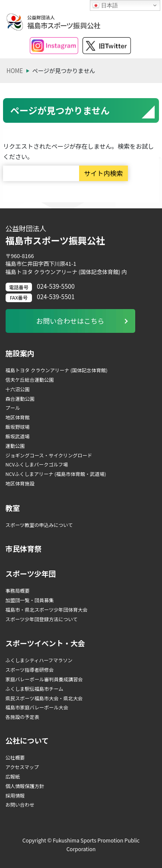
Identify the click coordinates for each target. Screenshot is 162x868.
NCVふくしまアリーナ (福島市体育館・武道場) (56, 474)
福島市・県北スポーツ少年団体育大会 (47, 610)
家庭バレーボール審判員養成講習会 (44, 679)
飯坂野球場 (18, 427)
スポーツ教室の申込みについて (39, 525)
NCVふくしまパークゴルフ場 (37, 464)
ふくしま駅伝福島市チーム (35, 689)
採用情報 (15, 795)
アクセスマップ (22, 767)
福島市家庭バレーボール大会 (37, 707)
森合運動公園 (20, 399)
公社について (27, 740)
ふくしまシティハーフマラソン (39, 660)
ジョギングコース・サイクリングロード (49, 455)
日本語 (105, 6)
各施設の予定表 (22, 717)
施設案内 (20, 353)
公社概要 (15, 757)
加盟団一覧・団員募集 (30, 600)
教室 (13, 508)
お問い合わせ (20, 804)
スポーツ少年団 (31, 574)
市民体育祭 (24, 549)
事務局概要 (18, 590)
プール (13, 408)
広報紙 (13, 776)
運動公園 (15, 446)
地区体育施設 (20, 483)
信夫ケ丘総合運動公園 (30, 380)
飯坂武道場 (18, 436)
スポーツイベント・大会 (45, 643)
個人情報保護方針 (25, 786)
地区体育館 (18, 417)
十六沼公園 (18, 389)
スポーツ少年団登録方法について (42, 619)
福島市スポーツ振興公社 (81, 235)
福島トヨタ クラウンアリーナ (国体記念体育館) (57, 370)
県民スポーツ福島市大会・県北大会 (44, 698)
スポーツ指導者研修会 (30, 670)
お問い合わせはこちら (70, 321)
